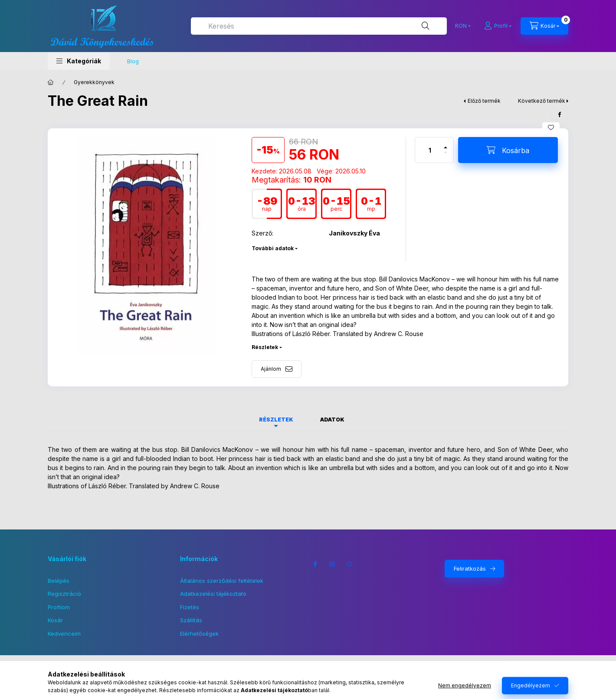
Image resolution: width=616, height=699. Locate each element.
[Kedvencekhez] (551, 127)
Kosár (55, 620)
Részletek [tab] (276, 420)
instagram (332, 564)
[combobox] (319, 26)
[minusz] (446, 156)
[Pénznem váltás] (461, 26)
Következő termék (542, 101)
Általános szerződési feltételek (222, 581)
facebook (315, 564)
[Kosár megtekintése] (544, 26)
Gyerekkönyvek (94, 82)
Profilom (59, 607)
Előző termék (484, 101)
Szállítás (191, 620)
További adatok (273, 248)
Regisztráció (64, 594)
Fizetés (190, 607)
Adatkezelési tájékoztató (213, 594)
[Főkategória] (51, 82)
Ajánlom (271, 369)
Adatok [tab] (332, 420)
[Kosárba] (508, 150)
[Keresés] (426, 26)
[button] (79, 61)
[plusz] (446, 144)
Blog (133, 61)
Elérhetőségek (199, 634)
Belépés (59, 581)
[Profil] (498, 26)
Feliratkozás (470, 568)
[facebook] (560, 114)
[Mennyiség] (430, 150)
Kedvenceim (64, 634)
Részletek (265, 347)
